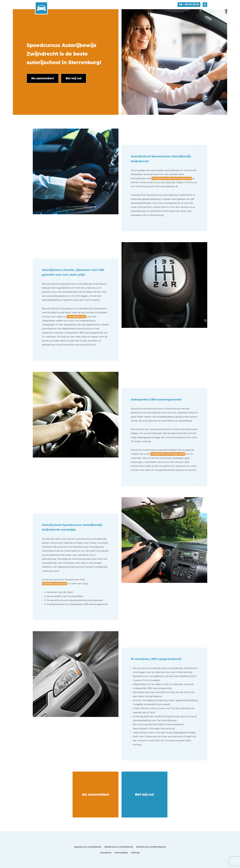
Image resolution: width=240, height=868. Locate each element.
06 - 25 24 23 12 (189, 4)
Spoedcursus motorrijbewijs (119, 847)
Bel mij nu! (144, 794)
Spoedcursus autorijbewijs (88, 847)
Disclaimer (106, 853)
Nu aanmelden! (96, 794)
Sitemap (135, 853)
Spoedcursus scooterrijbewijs (151, 847)
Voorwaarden (121, 853)
